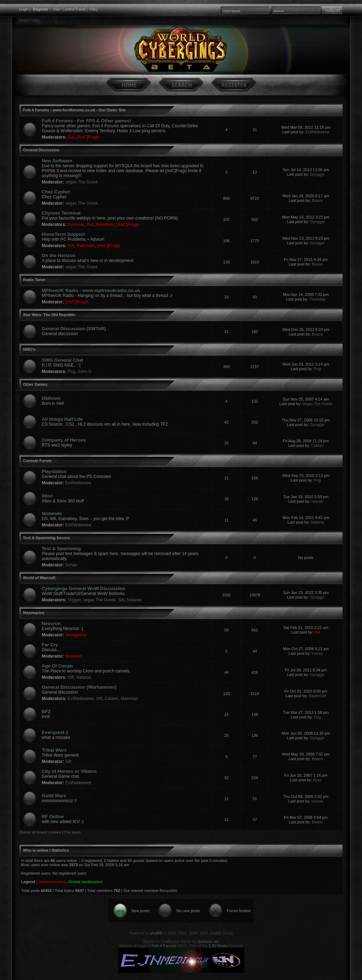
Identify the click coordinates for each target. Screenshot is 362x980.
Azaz (317, 780)
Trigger (74, 600)
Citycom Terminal (61, 213)
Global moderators (86, 882)
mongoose (76, 635)
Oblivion (51, 398)
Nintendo (52, 514)
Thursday (317, 299)
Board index (30, 20)
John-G (85, 372)
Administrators (52, 882)
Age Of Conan (57, 666)
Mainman (129, 699)
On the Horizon (59, 255)
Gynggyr (317, 174)
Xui (71, 137)
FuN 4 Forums (164, 946)
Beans (317, 200)
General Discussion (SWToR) (74, 329)
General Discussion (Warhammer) (79, 687)
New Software (57, 161)
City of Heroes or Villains (69, 771)
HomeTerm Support (63, 234)
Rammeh (105, 224)
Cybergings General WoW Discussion (83, 588)
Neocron (51, 623)
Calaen (317, 445)
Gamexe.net (208, 941)
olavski (317, 501)
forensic (76, 224)
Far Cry (50, 645)
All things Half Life (62, 419)
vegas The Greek (82, 182)
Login (24, 9)
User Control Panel (69, 9)
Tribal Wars (54, 750)
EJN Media (218, 946)
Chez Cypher (56, 192)
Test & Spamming (61, 549)
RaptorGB (317, 696)
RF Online (53, 816)
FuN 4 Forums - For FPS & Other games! (86, 121)
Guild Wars (54, 796)
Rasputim (169, 891)
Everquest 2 (55, 732)
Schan (71, 565)
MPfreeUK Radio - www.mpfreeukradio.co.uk (91, 290)
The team (72, 832)
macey (317, 653)
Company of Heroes (64, 440)
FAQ (94, 9)
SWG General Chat (62, 360)
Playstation (54, 471)
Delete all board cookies (40, 832)
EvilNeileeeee (317, 132)
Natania (317, 522)
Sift (121, 600)
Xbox (47, 496)
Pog (71, 372)
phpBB (156, 933)
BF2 (46, 711)
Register (41, 9)
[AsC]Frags (88, 137)
